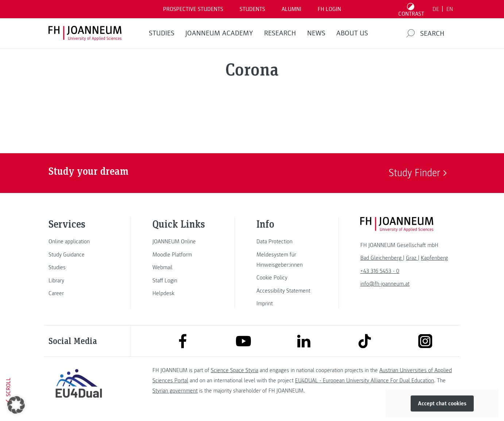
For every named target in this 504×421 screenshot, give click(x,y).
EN (450, 9)
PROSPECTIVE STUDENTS (193, 9)
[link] (79, 242)
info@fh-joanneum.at (385, 284)
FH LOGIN (329, 9)
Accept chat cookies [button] (442, 403)
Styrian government (175, 391)
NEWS (316, 33)
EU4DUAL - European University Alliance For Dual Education (365, 381)
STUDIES (162, 33)
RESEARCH (280, 33)
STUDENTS (252, 9)
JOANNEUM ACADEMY (219, 33)
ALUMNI (291, 9)
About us (352, 33)
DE (436, 9)
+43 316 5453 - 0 (380, 271)
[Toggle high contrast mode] (411, 9)
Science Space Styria (234, 370)
